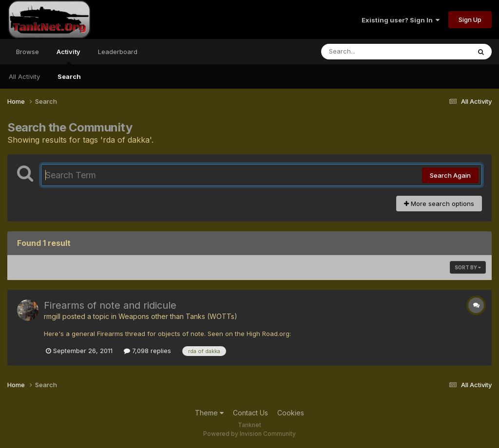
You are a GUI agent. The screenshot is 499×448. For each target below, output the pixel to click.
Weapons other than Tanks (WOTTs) (178, 316)
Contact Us (250, 413)
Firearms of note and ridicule (110, 305)
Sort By (468, 267)
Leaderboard (118, 52)
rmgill (52, 316)
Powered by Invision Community (249, 434)
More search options (439, 204)
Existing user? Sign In (401, 20)
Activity (68, 56)
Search (69, 76)
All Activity (24, 76)
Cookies (291, 413)
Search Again (450, 175)
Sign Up (470, 19)
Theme (209, 413)
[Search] (369, 52)
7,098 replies (147, 351)
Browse (28, 52)
